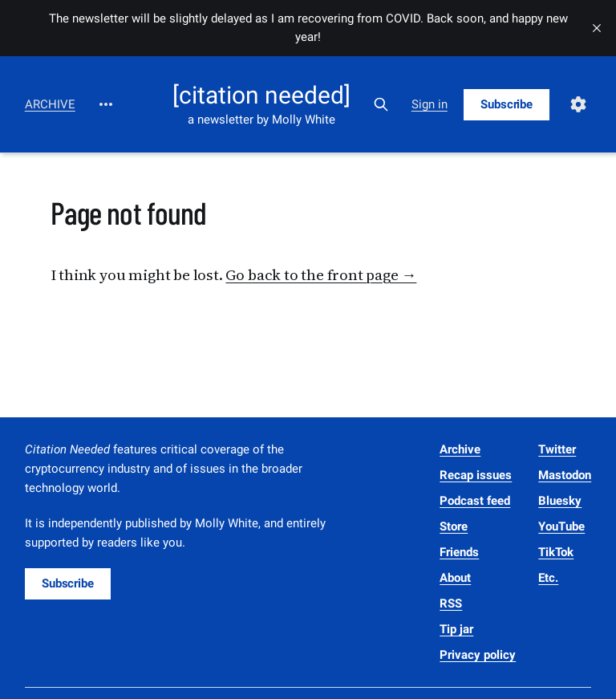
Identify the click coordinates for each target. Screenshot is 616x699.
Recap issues (476, 475)
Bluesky (560, 501)
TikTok (556, 552)
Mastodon (565, 475)
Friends (459, 552)
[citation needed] (261, 96)
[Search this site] (381, 104)
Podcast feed (475, 501)
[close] (597, 28)
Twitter (557, 449)
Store (454, 526)
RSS (451, 603)
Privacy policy (478, 655)
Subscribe (507, 104)
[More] (106, 104)
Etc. (548, 578)
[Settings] (578, 104)
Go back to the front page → (321, 274)
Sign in (430, 104)
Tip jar (456, 629)
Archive (50, 104)
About (455, 578)
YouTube (561, 526)
